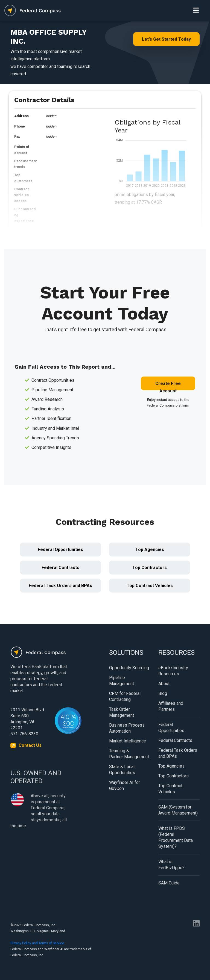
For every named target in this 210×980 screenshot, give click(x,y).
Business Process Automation (127, 728)
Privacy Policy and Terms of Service (37, 943)
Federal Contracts (60, 568)
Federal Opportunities (60, 550)
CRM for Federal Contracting (125, 696)
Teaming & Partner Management (129, 754)
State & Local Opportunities (122, 770)
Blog (163, 693)
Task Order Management (122, 712)
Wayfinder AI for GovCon (125, 785)
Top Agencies (150, 550)
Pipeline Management (122, 681)
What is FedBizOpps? (171, 865)
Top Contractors (150, 568)
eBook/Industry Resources (173, 671)
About (164, 684)
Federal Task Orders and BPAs (60, 586)
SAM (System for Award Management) (178, 810)
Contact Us (30, 745)
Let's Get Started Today (166, 39)
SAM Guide (169, 883)
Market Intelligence (128, 741)
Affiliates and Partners (171, 706)
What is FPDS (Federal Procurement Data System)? (176, 837)
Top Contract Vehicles (150, 586)
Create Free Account (168, 386)
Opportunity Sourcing (129, 668)
